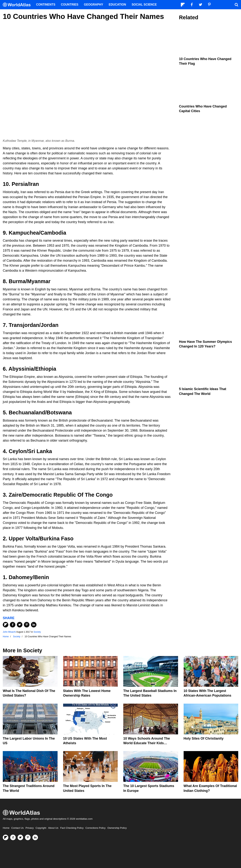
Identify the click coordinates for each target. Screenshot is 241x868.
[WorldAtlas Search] (236, 5)
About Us (53, 828)
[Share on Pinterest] (27, 625)
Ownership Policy (117, 828)
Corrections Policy (95, 828)
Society (37, 632)
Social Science (144, 5)
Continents (46, 5)
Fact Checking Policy (72, 828)
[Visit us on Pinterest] (28, 837)
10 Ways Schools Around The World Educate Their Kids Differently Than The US (147, 743)
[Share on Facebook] (13, 625)
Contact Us (17, 828)
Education (117, 5)
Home (6, 828)
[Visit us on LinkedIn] (35, 837)
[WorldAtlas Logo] (18, 5)
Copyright (41, 828)
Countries (70, 5)
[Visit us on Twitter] (20, 837)
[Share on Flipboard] (6, 625)
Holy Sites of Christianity (204, 738)
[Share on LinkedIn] (34, 625)
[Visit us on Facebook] (13, 837)
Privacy (30, 828)
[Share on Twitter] (20, 625)
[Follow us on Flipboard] (6, 837)
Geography (93, 5)
